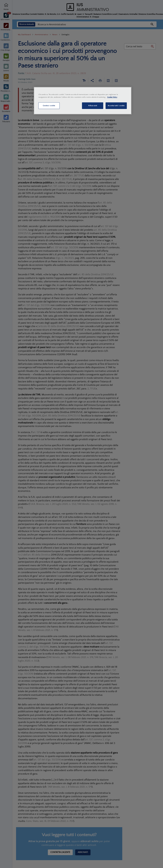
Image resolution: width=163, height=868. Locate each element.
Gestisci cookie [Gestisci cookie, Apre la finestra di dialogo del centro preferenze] (49, 106)
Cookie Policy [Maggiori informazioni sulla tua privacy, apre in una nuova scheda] (112, 97)
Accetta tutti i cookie (116, 106)
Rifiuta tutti (93, 106)
